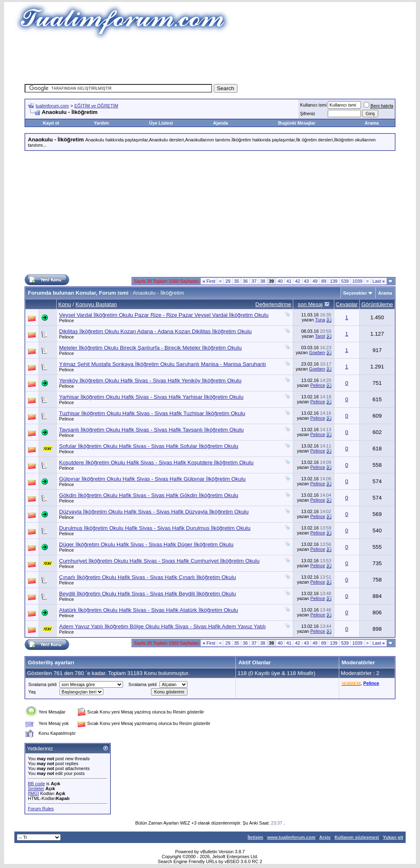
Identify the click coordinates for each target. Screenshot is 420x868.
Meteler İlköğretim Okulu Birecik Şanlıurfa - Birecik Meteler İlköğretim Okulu (150, 348)
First (209, 281)
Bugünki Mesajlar (297, 123)
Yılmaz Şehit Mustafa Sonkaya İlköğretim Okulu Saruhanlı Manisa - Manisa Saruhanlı (162, 364)
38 (262, 281)
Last (379, 281)
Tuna (320, 320)
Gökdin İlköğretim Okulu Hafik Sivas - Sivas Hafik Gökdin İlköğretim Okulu (149, 495)
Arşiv (325, 837)
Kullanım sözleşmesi (357, 837)
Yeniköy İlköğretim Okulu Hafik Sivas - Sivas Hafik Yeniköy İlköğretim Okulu (150, 381)
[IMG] (33, 793)
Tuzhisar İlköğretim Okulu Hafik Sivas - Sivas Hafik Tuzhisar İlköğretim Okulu (152, 413)
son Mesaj (310, 304)
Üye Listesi (161, 123)
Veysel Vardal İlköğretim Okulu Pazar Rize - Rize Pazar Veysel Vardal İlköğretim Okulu (164, 315)
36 (245, 281)
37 (254, 281)
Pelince (66, 320)
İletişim (256, 837)
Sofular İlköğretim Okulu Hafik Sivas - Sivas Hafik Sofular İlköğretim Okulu (149, 446)
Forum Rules (41, 809)
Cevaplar (347, 304)
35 (237, 281)
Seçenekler (355, 293)
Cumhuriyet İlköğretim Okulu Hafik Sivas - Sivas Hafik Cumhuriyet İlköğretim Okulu (159, 561)
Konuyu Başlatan (96, 304)
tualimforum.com (52, 106)
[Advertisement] (210, 59)
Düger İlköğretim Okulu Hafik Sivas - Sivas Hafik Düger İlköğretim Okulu (146, 544)
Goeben (317, 352)
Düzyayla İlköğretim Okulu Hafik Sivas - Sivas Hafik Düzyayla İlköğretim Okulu (154, 512)
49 (315, 281)
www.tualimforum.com (291, 837)
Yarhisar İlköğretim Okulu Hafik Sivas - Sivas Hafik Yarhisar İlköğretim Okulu (151, 397)
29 (228, 281)
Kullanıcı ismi (314, 105)
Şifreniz (308, 114)
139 (333, 281)
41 (289, 281)
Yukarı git (393, 837)
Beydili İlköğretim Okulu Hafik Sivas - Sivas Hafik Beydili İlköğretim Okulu (147, 594)
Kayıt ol (51, 123)
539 (345, 281)
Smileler (36, 788)
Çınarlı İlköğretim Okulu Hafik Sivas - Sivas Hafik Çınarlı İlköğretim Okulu (147, 577)
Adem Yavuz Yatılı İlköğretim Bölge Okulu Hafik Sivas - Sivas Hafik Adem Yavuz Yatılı (162, 626)
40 (280, 281)
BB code (37, 784)
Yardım (102, 123)
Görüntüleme (377, 304)
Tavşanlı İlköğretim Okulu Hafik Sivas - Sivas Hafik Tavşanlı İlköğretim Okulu (151, 430)
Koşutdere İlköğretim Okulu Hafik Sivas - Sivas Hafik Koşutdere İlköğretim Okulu (156, 462)
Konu (65, 304)
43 (306, 281)
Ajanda (221, 123)
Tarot (320, 336)
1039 (357, 281)
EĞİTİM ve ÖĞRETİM (96, 106)
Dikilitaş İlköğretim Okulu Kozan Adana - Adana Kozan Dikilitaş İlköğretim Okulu (155, 331)
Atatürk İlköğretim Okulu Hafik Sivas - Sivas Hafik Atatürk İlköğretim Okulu (148, 610)
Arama (372, 123)
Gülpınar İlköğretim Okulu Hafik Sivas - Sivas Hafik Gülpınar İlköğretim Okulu (152, 479)
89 (324, 281)
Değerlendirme (273, 304)
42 (297, 281)
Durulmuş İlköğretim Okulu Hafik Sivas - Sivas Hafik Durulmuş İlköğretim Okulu (155, 528)
